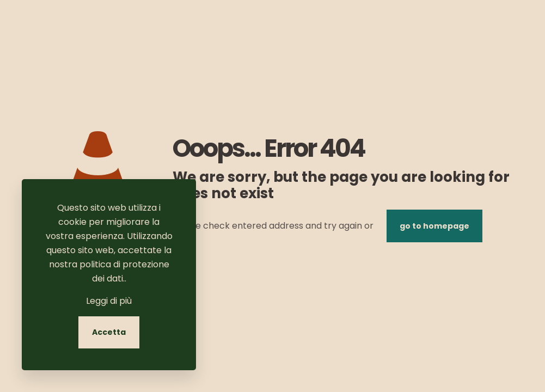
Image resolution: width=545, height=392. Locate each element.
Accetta (109, 332)
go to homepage (434, 226)
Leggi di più (109, 301)
